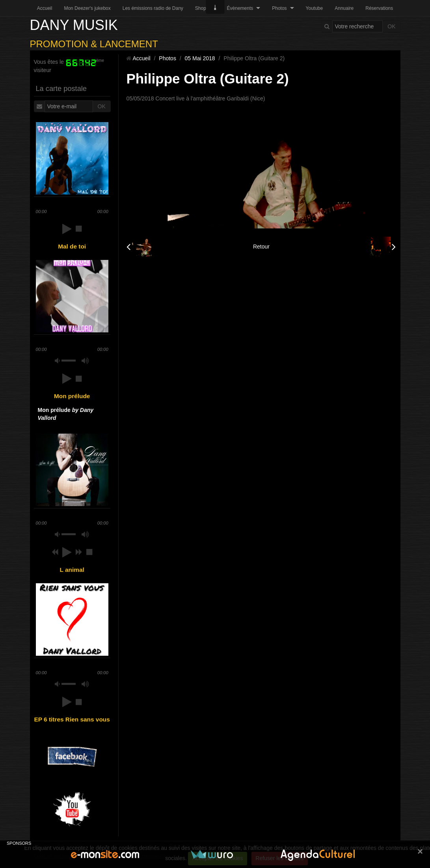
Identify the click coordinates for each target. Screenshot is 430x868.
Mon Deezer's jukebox (87, 8)
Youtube (315, 8)
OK (391, 26)
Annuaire (344, 8)
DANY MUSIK (74, 25)
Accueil (45, 8)
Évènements (240, 8)
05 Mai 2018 (200, 58)
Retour (261, 247)
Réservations (379, 8)
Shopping (205, 8)
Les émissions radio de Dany (153, 8)
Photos (279, 8)
